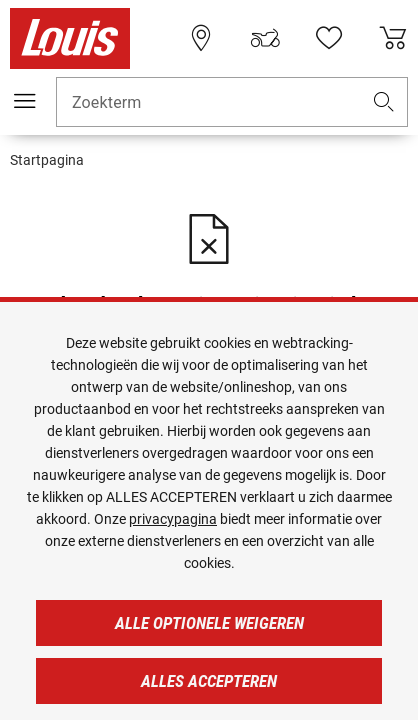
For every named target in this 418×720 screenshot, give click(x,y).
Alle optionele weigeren (209, 623)
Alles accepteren (209, 681)
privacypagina (173, 519)
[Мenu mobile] (25, 101)
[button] (384, 102)
